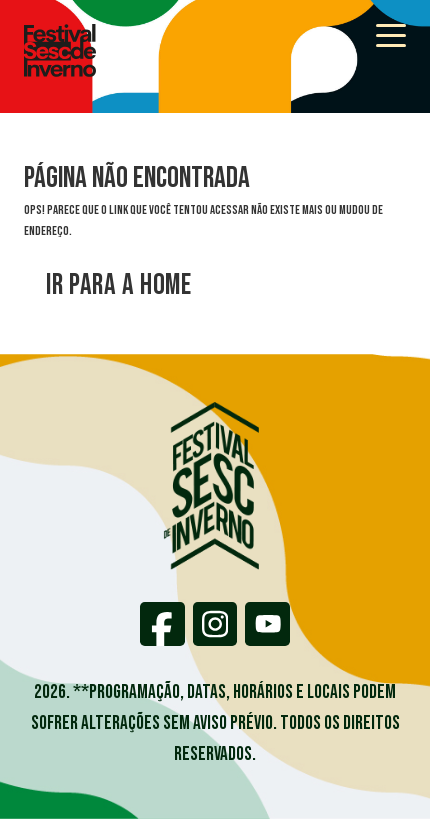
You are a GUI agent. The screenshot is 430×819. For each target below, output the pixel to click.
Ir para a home (118, 285)
